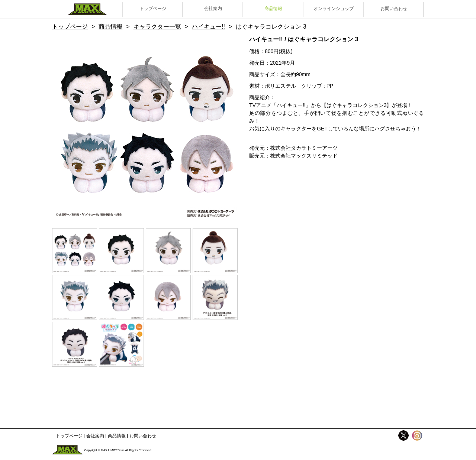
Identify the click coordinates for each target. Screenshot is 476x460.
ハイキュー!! (208, 27)
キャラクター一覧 (157, 27)
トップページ (153, 9)
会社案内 (213, 9)
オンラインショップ (334, 9)
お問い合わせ (394, 9)
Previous (69, 128)
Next (221, 128)
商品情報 (273, 9)
